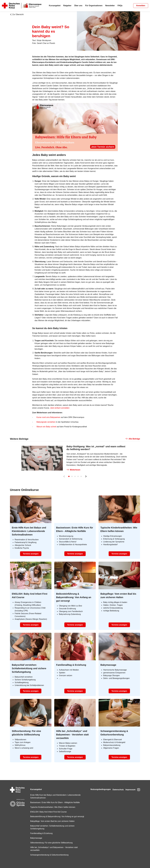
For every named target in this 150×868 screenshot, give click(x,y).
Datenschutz (116, 787)
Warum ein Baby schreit (46, 427)
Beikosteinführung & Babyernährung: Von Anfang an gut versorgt (53, 815)
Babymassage (35, 838)
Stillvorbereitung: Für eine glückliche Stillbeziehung (51, 843)
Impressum (129, 787)
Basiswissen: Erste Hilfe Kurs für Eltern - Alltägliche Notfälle (54, 800)
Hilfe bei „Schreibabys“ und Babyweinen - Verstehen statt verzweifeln (53, 849)
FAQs (120, 6)
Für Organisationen (94, 6)
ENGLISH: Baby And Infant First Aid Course (48, 809)
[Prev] (64, 476)
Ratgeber (67, 6)
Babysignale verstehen (46, 422)
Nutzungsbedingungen (97, 787)
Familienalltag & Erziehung (41, 833)
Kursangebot (55, 6)
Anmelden (141, 6)
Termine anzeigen (31, 554)
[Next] (86, 476)
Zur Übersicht (17, 14)
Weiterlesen (73, 470)
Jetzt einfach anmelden (60, 408)
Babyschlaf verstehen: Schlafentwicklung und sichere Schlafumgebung (52, 827)
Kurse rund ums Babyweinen (49, 417)
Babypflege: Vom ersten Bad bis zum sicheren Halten (52, 821)
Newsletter (110, 6)
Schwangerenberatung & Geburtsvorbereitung (49, 855)
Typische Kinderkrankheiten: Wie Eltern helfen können (52, 804)
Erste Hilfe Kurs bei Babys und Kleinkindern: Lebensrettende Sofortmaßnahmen (55, 794)
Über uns (78, 6)
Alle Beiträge (133, 439)
